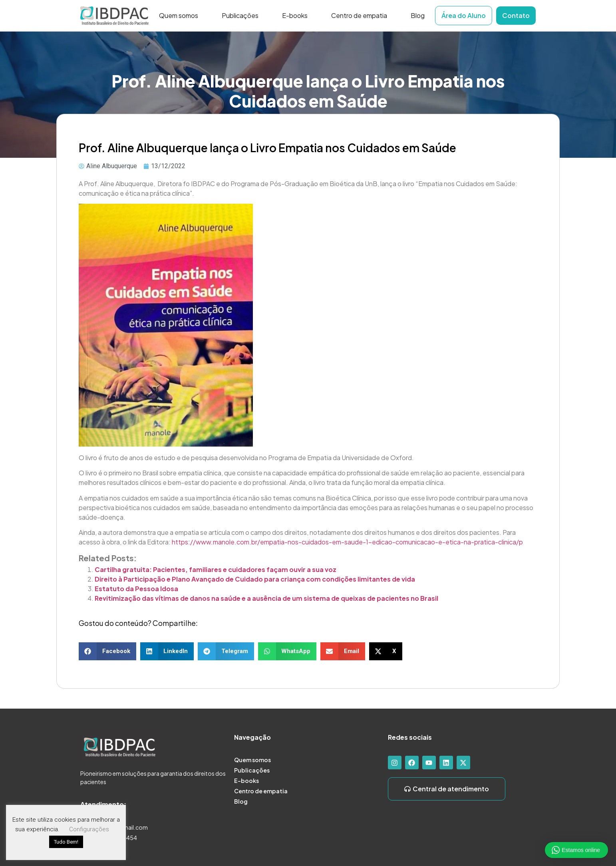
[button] (107, 651)
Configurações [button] (89, 829)
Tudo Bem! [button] (66, 842)
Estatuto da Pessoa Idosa (136, 589)
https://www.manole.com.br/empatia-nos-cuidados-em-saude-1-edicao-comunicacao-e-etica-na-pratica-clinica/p (347, 542)
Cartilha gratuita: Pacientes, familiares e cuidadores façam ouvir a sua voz (216, 569)
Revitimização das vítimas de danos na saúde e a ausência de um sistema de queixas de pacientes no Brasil (266, 598)
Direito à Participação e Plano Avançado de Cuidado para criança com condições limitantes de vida (255, 579)
